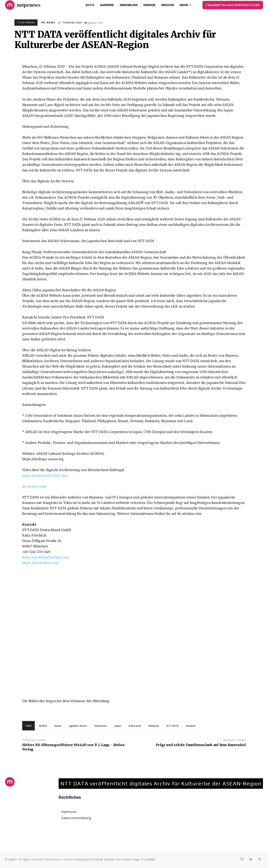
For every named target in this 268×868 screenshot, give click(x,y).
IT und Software (26, 23)
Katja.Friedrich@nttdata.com (45, 557)
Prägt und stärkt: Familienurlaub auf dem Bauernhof (201, 745)
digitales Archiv (78, 726)
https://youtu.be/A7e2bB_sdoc (45, 476)
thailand (191, 726)
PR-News (48, 23)
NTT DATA (172, 726)
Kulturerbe (135, 726)
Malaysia (154, 726)
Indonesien (101, 726)
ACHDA (43, 726)
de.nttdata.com (34, 486)
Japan (118, 726)
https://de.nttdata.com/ (40, 563)
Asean (58, 726)
